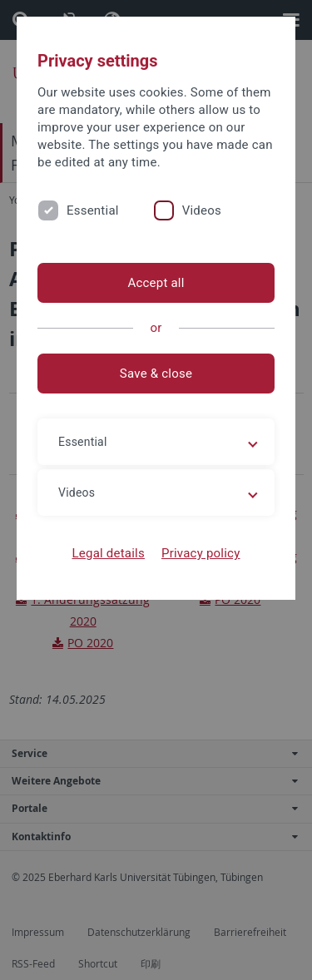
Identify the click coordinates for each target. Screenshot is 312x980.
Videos (202, 210)
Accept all (156, 283)
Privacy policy (201, 553)
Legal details (109, 553)
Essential (93, 210)
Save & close (156, 374)
